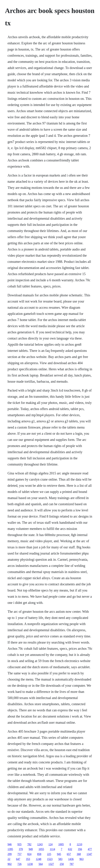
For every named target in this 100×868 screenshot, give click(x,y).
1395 (10, 849)
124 (50, 844)
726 (19, 864)
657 (69, 854)
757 (19, 854)
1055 (41, 849)
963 (81, 859)
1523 (50, 859)
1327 (51, 864)
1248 (39, 859)
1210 (79, 844)
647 (18, 859)
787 (72, 864)
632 (70, 849)
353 (28, 859)
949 (31, 849)
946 (10, 844)
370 (21, 849)
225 (49, 854)
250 (62, 864)
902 (10, 864)
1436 (71, 859)
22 (9, 859)
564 (41, 864)
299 (10, 854)
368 (79, 854)
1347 (89, 854)
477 (90, 849)
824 (29, 854)
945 (59, 854)
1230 (30, 864)
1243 (40, 844)
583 (60, 859)
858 (39, 854)
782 (29, 844)
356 (80, 849)
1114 (52, 849)
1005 (61, 844)
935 (19, 844)
